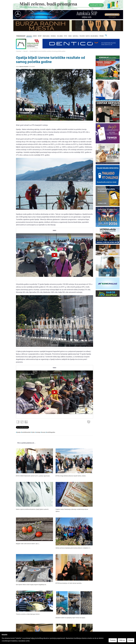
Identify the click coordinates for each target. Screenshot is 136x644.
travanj (43, 432)
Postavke (113, 640)
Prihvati (131, 640)
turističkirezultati (26, 432)
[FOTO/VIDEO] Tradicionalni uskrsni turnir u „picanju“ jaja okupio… (33, 476)
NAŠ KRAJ (76, 36)
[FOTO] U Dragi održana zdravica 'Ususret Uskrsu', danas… (71, 476)
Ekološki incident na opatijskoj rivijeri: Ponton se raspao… (71, 618)
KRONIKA (53, 36)
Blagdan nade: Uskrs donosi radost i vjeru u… (28, 544)
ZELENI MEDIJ (94, 36)
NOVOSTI (29, 36)
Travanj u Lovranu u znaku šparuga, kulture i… (28, 614)
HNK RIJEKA (46, 36)
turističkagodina (51, 432)
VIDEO (70, 36)
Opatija (19, 432)
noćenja (38, 432)
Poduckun (19, 51)
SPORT (40, 36)
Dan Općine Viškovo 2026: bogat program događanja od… (31, 585)
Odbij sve (122, 640)
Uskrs (33, 432)
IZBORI (35, 36)
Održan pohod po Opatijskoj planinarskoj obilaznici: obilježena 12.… (73, 548)
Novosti (26, 51)
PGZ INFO (82, 36)
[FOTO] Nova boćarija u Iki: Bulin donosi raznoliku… (69, 583)
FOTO (65, 36)
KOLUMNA (60, 36)
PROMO (102, 36)
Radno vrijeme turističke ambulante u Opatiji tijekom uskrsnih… (33, 509)
